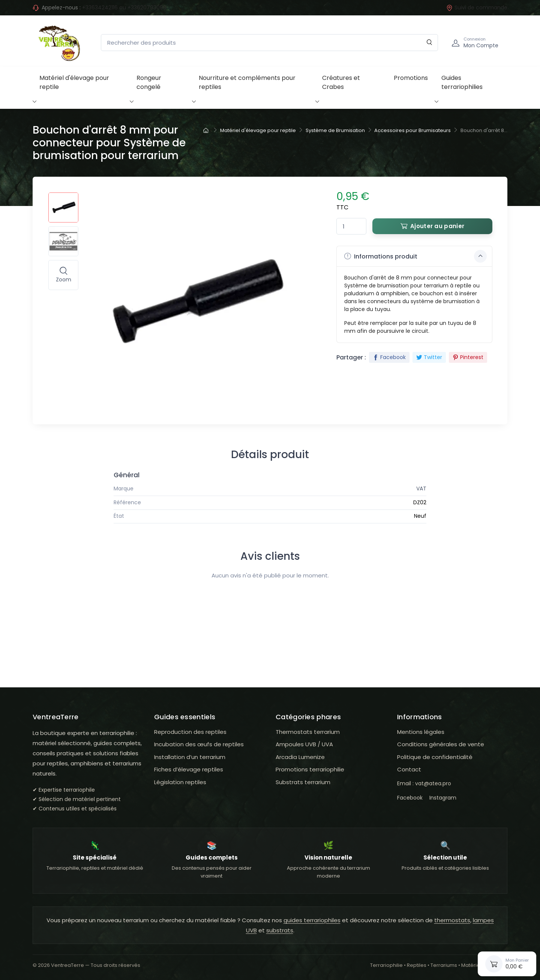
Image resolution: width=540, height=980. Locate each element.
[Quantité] (351, 226)
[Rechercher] (430, 43)
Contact (409, 769)
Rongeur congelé (149, 82)
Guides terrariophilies (462, 82)
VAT (421, 488)
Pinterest (468, 357)
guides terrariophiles (312, 920)
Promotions (411, 78)
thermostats (452, 920)
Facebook (389, 357)
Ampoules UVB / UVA (304, 744)
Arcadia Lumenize (300, 757)
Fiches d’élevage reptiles (189, 769)
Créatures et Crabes (341, 82)
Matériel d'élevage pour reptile (74, 82)
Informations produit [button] (415, 256)
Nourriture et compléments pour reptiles (247, 82)
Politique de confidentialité (435, 757)
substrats (280, 930)
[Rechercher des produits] (269, 43)
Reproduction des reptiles (190, 732)
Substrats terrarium (303, 782)
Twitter (429, 357)
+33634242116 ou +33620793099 (124, 8)
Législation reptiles (180, 782)
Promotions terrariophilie (310, 769)
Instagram (443, 798)
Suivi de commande (477, 8)
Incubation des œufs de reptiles (199, 744)
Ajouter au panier (432, 226)
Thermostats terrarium (308, 732)
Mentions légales (421, 732)
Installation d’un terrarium (190, 757)
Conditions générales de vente (441, 744)
